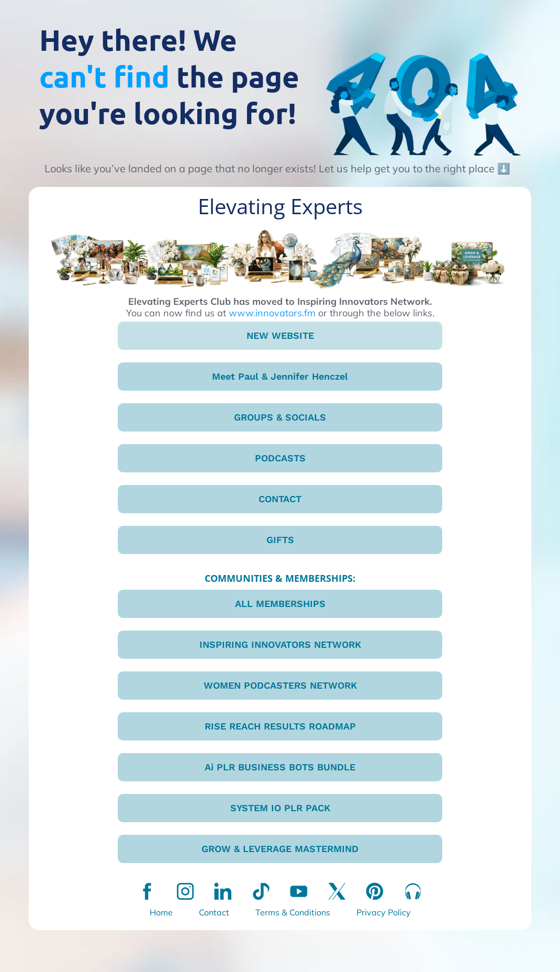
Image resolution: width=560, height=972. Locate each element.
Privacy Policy (384, 912)
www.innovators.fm (272, 313)
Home (161, 912)
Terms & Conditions (293, 912)
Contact (214, 912)
